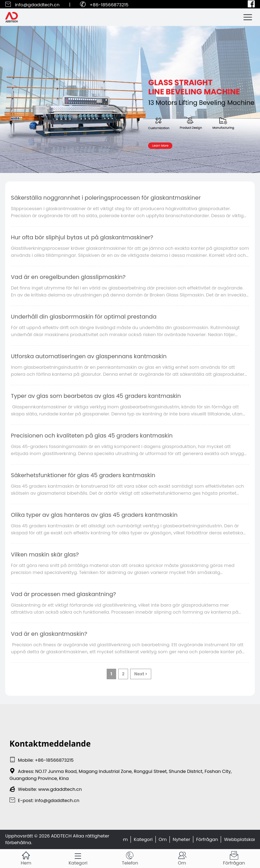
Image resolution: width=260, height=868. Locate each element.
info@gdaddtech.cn (37, 5)
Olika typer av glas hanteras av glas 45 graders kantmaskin (94, 515)
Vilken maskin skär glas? (45, 555)
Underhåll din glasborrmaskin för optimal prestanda (84, 317)
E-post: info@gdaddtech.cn (44, 800)
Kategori (143, 839)
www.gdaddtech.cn (60, 789)
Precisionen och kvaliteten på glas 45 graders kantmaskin (92, 436)
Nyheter (181, 839)
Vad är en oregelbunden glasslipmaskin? (68, 277)
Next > (141, 674)
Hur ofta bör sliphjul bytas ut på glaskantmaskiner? (82, 237)
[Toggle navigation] (248, 17)
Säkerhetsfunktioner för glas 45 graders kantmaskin (83, 475)
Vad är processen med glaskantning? (64, 594)
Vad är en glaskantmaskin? (49, 634)
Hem (122, 839)
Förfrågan (207, 839)
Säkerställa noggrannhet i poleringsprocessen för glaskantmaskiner (106, 198)
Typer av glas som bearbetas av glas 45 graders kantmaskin (96, 396)
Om (163, 839)
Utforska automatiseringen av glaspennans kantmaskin (89, 356)
